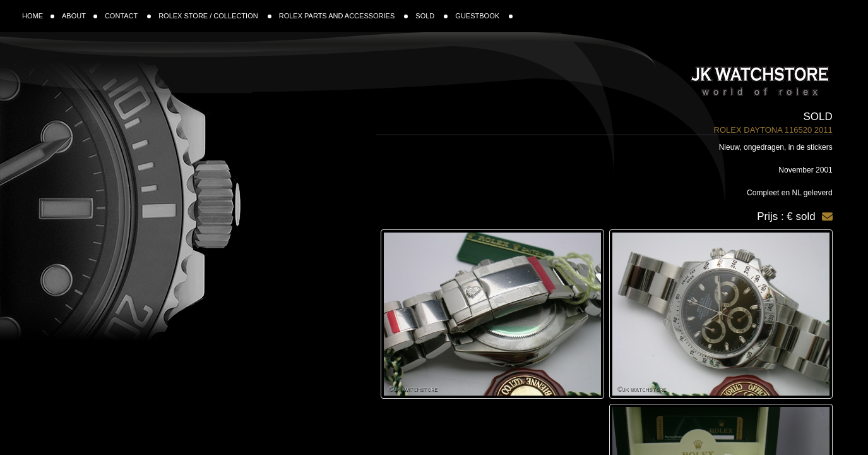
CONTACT (128, 16)
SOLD (431, 16)
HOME (38, 16)
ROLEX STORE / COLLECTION (215, 16)
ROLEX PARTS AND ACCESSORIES (344, 16)
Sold (817, 117)
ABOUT (80, 16)
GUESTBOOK (484, 16)
